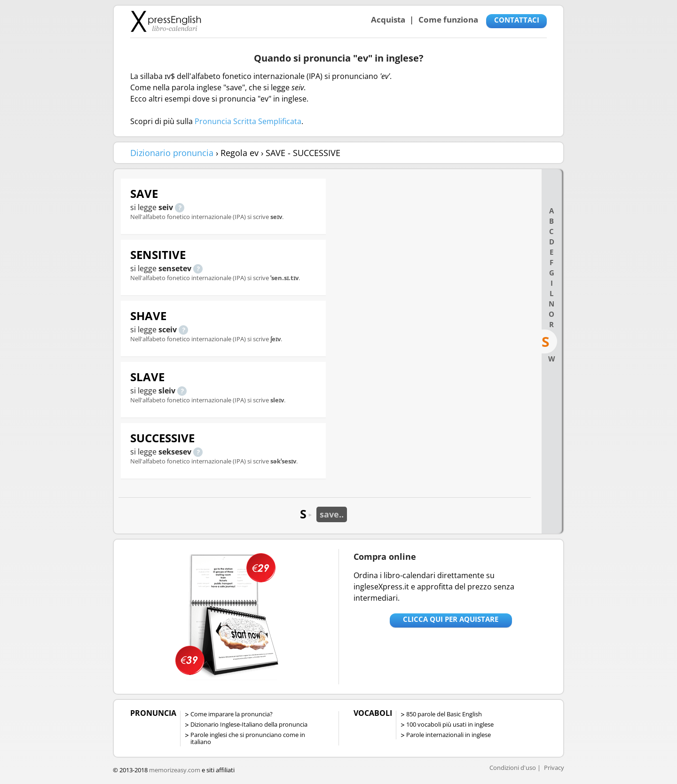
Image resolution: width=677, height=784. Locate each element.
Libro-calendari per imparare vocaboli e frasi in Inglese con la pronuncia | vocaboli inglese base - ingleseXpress (166, 21)
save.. (332, 514)
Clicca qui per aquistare (451, 619)
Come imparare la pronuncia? (232, 714)
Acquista (388, 20)
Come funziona (448, 20)
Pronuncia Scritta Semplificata (248, 121)
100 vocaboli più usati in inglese (450, 724)
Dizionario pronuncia (172, 153)
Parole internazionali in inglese (449, 735)
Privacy (554, 768)
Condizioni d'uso (513, 768)
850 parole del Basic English (444, 714)
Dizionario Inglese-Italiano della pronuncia (249, 724)
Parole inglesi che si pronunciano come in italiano (248, 738)
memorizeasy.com (175, 770)
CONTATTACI (517, 20)
